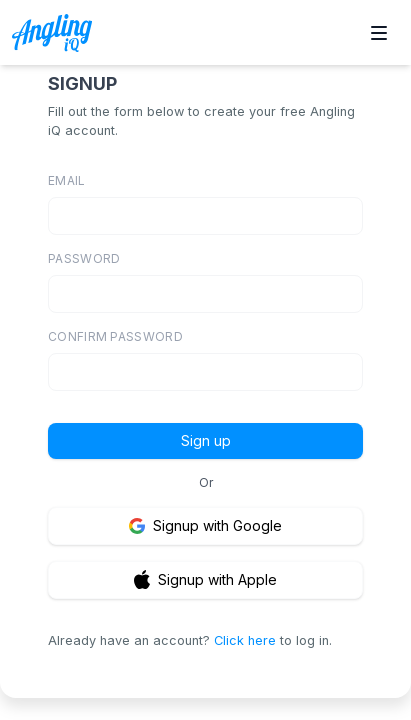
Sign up (206, 440)
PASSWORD (84, 258)
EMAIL (67, 180)
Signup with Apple (205, 579)
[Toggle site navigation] (379, 33)
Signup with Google (205, 525)
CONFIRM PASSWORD (115, 336)
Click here (245, 640)
